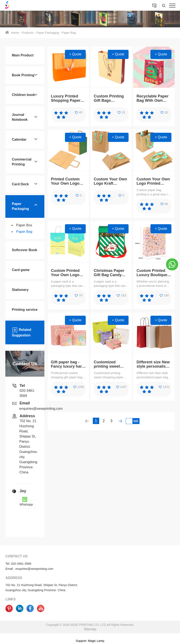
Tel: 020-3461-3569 (18, 564)
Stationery (20, 290)
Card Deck (20, 184)
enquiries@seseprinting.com (41, 409)
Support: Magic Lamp (90, 641)
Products (28, 33)
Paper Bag (69, 33)
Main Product (23, 55)
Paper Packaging (48, 33)
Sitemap (90, 629)
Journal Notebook (20, 117)
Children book (23, 95)
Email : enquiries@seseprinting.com (29, 569)
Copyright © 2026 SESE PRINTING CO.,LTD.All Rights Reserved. (90, 625)
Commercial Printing (22, 162)
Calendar (19, 139)
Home (15, 33)
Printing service (25, 310)
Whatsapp (26, 502)
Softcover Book (24, 250)
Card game (21, 270)
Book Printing (23, 75)
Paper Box (24, 225)
